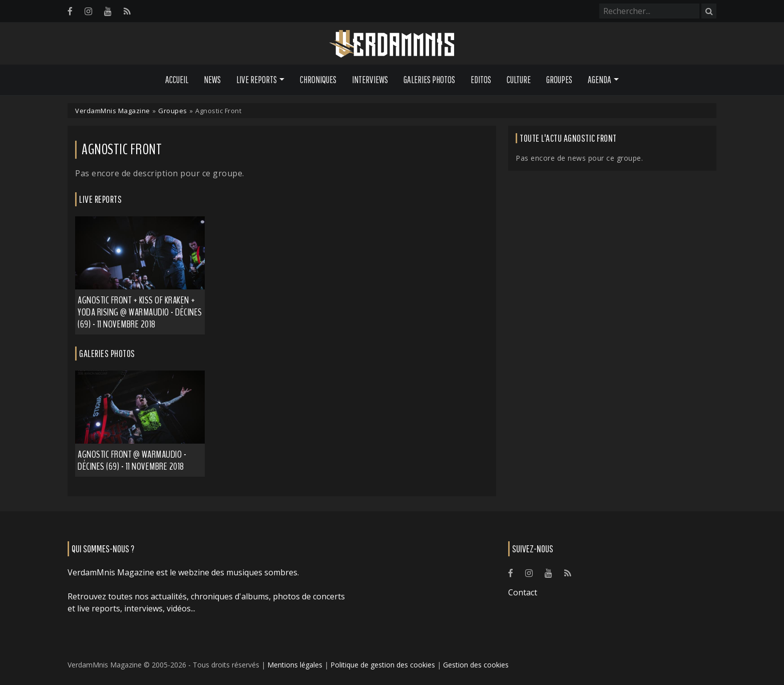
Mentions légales (295, 665)
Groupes (559, 80)
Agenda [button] (600, 80)
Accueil (177, 80)
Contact (523, 592)
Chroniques (318, 80)
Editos (481, 80)
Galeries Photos (429, 80)
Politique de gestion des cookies (383, 665)
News (212, 80)
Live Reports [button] (257, 80)
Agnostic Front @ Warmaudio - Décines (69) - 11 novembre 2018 (132, 460)
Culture (519, 80)
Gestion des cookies (476, 665)
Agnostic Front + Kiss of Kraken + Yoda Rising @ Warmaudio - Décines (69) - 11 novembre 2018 (140, 312)
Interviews (370, 80)
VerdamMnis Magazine (113, 111)
